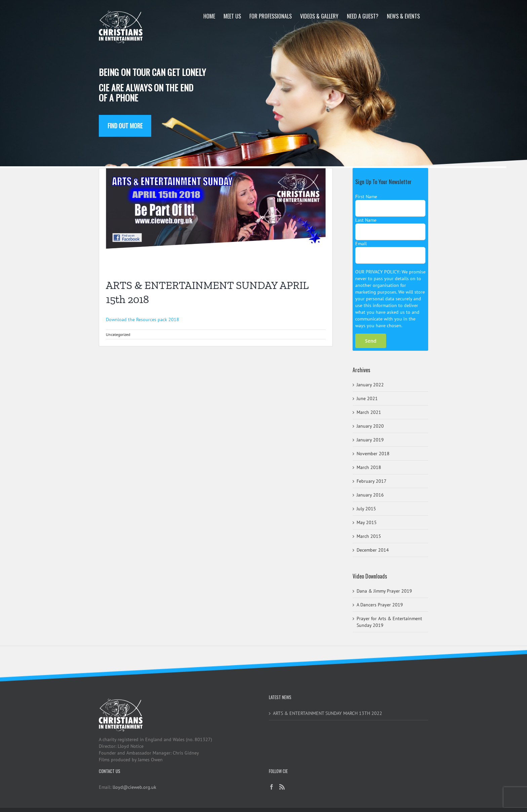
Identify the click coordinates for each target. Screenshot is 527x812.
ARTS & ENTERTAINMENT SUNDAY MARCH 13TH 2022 (328, 713)
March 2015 (369, 536)
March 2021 (369, 412)
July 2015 (366, 509)
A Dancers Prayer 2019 (380, 605)
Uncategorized (118, 334)
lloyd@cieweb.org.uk (134, 787)
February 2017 (372, 481)
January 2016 (370, 495)
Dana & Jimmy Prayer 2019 (384, 591)
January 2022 (370, 385)
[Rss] (282, 787)
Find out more (125, 126)
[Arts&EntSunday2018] (216, 218)
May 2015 (367, 522)
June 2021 (367, 398)
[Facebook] (272, 787)
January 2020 (370, 426)
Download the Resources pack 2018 (143, 319)
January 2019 (370, 440)
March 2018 (369, 467)
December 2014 (373, 550)
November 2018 (373, 454)
